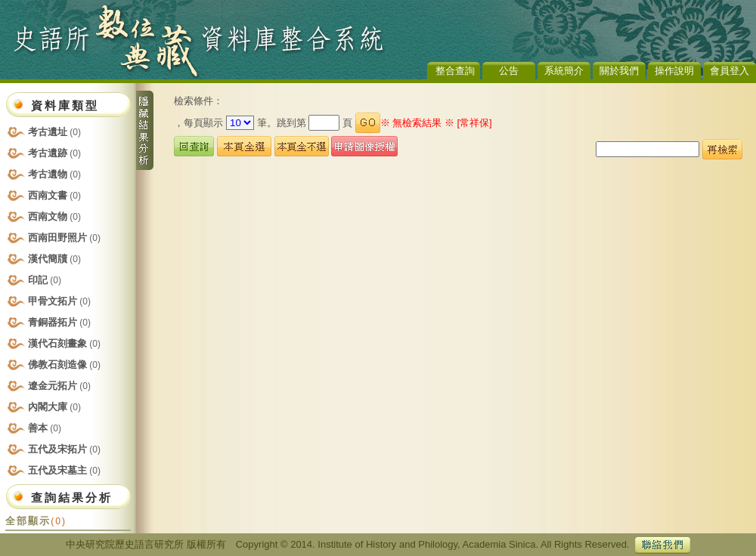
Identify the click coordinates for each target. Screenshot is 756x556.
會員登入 (730, 71)
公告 (509, 71)
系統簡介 (564, 71)
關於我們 (619, 71)
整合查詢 (455, 71)
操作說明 (674, 71)
